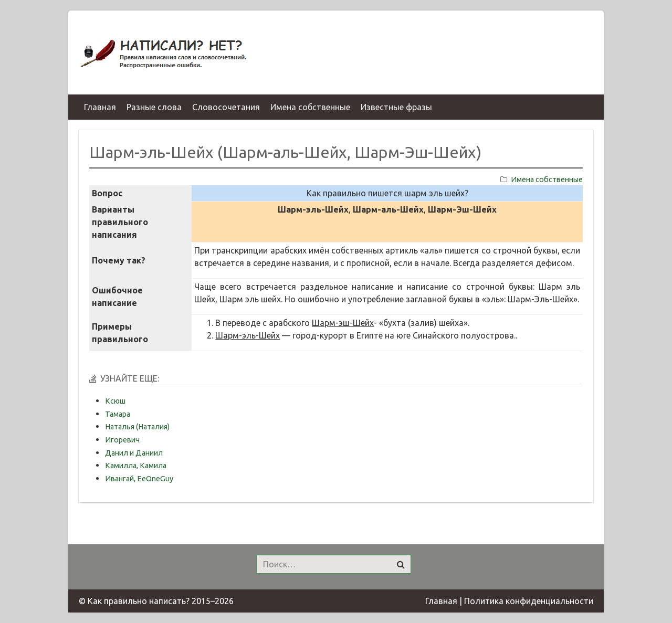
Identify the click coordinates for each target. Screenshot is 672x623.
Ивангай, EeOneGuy (139, 479)
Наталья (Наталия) (137, 427)
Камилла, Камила (136, 466)
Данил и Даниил (134, 453)
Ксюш (115, 401)
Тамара (118, 414)
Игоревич (122, 440)
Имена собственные (547, 179)
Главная (441, 601)
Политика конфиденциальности (529, 601)
